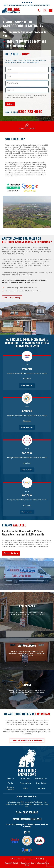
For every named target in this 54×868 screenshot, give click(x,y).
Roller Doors (26, 779)
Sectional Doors (41, 779)
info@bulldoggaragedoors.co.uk (27, 819)
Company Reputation (10, 788)
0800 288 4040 (30, 111)
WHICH (36, 5)
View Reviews (27, 386)
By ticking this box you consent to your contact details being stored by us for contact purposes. (26, 97)
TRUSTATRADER (45, 5)
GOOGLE (22, 5)
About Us (10, 779)
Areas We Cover (26, 783)
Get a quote (45, 10)
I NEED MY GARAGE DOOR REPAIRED (27, 741)
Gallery (26, 788)
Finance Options (11, 553)
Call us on (39, 10)
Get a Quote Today (12, 298)
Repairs (10, 783)
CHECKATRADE (29, 5)
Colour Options (41, 783)
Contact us (41, 789)
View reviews (27, 470)
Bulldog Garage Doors (11, 10)
